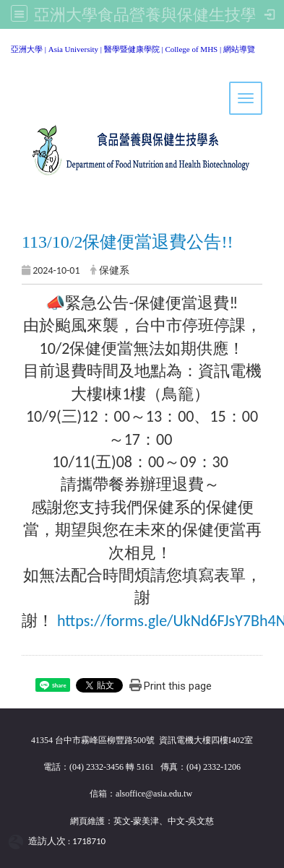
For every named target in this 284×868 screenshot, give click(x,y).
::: (5, 47)
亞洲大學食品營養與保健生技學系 (153, 14)
